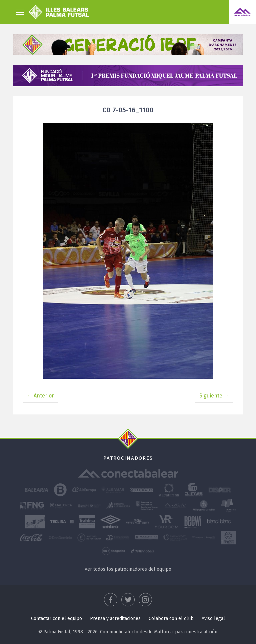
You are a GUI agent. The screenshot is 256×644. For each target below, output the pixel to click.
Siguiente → (214, 396)
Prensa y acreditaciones (115, 619)
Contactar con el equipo (56, 619)
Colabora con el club (171, 619)
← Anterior (40, 396)
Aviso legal (213, 619)
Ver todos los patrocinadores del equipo (128, 569)
